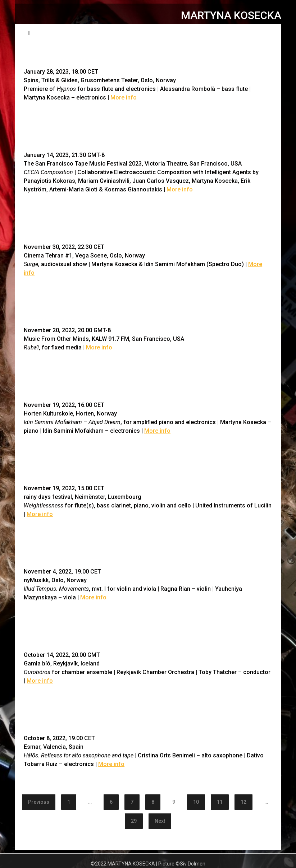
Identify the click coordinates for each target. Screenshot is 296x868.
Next (160, 821)
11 (220, 802)
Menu (261, 32)
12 (243, 802)
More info (124, 98)
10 (196, 802)
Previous (39, 802)
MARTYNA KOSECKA (231, 15)
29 (134, 821)
